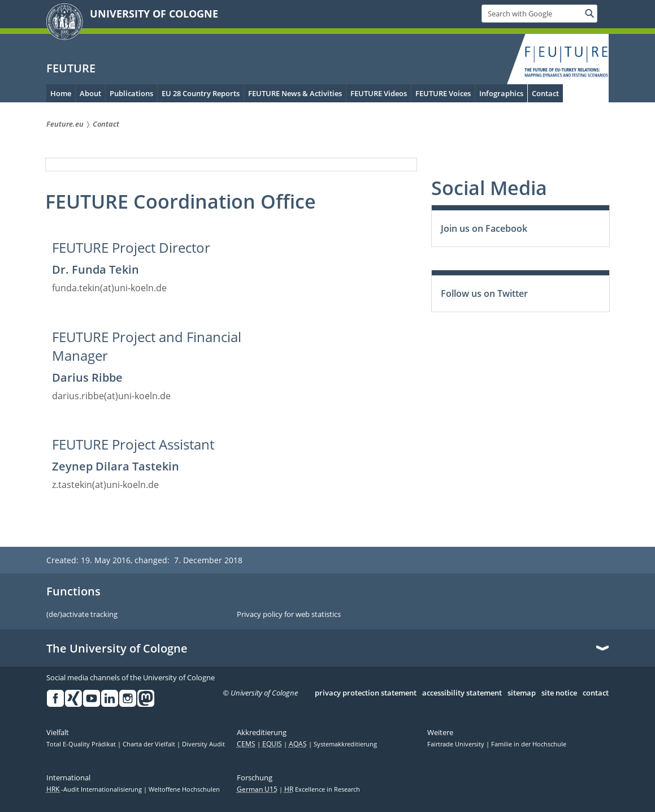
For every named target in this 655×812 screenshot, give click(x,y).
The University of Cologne (117, 649)
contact (596, 693)
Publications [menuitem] (131, 93)
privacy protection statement (366, 693)
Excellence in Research (322, 789)
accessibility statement (462, 693)
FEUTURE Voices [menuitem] (443, 93)
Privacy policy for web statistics (289, 615)
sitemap (522, 693)
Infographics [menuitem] (501, 93)
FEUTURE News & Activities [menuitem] (295, 93)
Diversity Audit (203, 744)
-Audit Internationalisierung (95, 789)
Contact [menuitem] (545, 93)
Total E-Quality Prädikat (82, 744)
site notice (559, 693)
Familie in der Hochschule (529, 744)
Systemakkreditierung (345, 744)
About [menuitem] (90, 93)
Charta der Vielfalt (150, 744)
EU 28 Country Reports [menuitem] (201, 93)
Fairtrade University (457, 744)
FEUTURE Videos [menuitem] (379, 93)
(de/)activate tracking (82, 615)
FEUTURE (71, 68)
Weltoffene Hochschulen (184, 789)
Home (61, 93)
